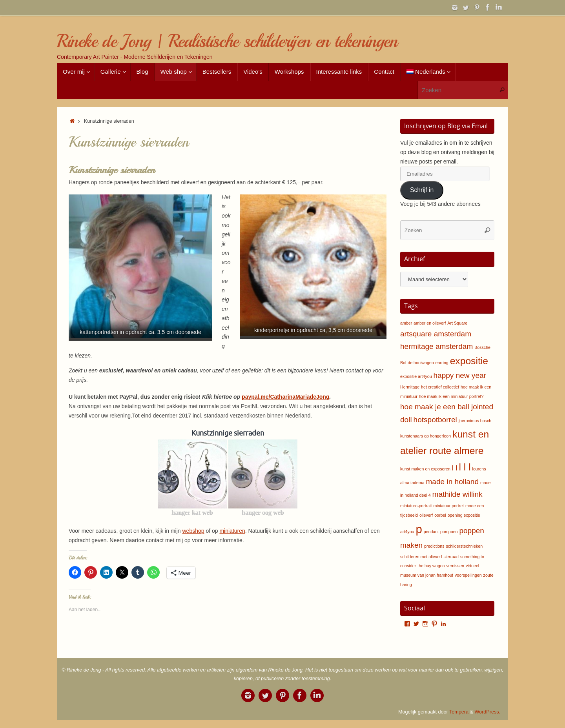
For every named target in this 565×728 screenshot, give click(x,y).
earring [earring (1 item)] (442, 363)
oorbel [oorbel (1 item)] (440, 515)
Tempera (459, 712)
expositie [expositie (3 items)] (469, 361)
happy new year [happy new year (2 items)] (459, 375)
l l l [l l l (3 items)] (465, 467)
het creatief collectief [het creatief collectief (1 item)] (440, 387)
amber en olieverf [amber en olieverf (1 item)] (430, 323)
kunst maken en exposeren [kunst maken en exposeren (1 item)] (425, 469)
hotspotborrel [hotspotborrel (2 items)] (435, 420)
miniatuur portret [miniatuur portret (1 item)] (448, 506)
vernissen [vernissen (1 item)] (455, 566)
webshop (193, 531)
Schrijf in (422, 190)
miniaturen (232, 531)
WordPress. (487, 712)
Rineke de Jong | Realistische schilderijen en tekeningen (227, 41)
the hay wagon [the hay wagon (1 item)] (431, 566)
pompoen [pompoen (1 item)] (449, 532)
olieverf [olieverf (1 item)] (426, 515)
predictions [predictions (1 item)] (434, 546)
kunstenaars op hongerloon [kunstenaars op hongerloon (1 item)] (426, 436)
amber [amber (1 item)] (406, 323)
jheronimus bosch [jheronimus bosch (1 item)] (475, 421)
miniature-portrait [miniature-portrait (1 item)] (416, 506)
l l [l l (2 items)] (455, 468)
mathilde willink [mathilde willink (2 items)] (457, 494)
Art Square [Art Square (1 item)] (457, 323)
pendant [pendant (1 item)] (431, 532)
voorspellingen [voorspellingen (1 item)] (468, 575)
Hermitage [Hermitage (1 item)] (410, 387)
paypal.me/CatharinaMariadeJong (285, 397)
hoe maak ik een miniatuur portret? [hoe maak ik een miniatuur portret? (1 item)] (451, 396)
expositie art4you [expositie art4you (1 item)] (416, 376)
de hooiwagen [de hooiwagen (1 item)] (421, 363)
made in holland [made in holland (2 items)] (452, 482)
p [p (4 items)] (419, 529)
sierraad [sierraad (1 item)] (451, 557)
